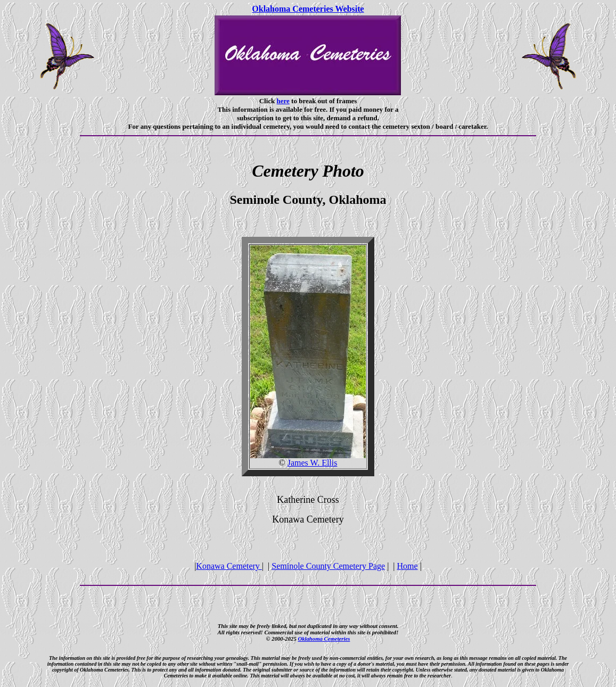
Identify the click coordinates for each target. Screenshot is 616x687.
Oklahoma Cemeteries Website (308, 9)
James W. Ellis (313, 463)
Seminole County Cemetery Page (328, 566)
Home (408, 566)
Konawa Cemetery (229, 566)
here (283, 101)
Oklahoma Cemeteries (324, 639)
